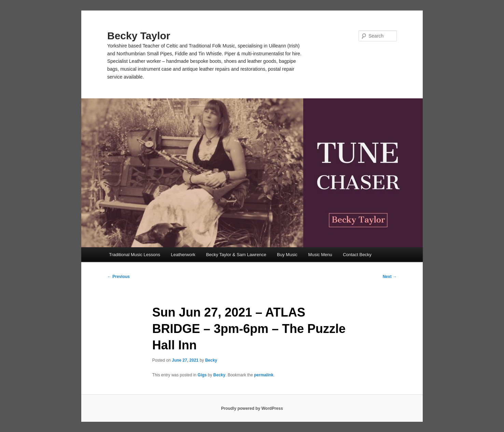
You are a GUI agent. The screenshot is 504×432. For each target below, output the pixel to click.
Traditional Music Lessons (135, 255)
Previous (118, 277)
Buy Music (287, 255)
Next (390, 277)
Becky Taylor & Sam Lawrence (236, 255)
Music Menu (320, 255)
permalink (264, 375)
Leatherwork (183, 255)
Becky (211, 360)
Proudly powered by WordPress (252, 408)
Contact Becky (357, 255)
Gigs (202, 375)
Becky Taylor (139, 36)
